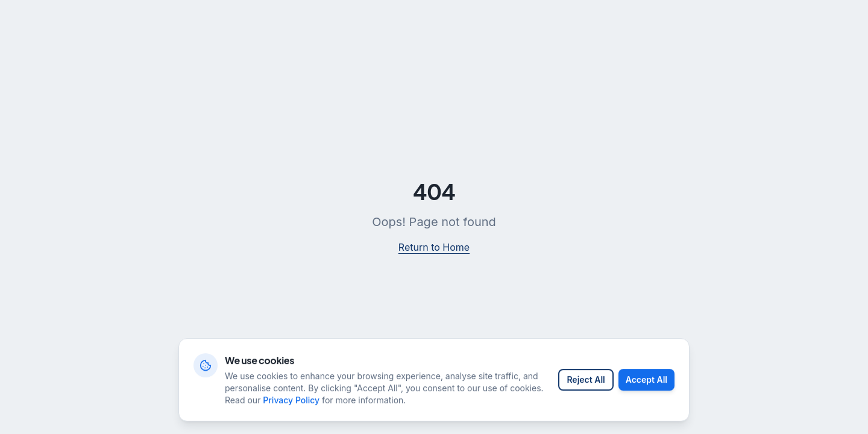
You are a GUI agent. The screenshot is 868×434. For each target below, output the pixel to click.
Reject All (586, 386)
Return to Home (434, 247)
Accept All (646, 386)
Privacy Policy (291, 407)
